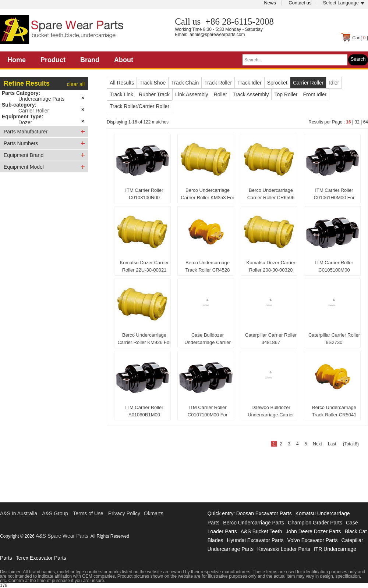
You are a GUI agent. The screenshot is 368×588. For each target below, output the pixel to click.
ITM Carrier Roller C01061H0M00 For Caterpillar (334, 196)
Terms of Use (88, 513)
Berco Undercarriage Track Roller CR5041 (334, 411)
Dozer (25, 122)
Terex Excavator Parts (41, 558)
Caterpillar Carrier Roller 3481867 (271, 339)
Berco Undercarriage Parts (254, 523)
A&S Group (55, 513)
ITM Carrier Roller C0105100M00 (334, 266)
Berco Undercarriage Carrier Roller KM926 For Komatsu (144, 340)
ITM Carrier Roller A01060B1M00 (144, 411)
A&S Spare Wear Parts (62, 536)
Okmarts (154, 513)
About (124, 60)
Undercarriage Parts (41, 99)
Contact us (300, 3)
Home (17, 60)
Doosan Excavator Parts (264, 513)
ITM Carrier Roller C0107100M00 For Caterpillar (208, 413)
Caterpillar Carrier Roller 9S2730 (334, 339)
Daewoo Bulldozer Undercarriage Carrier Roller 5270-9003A (271, 413)
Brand (90, 60)
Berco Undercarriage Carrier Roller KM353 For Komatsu (207, 196)
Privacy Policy (124, 513)
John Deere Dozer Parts (313, 531)
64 (366, 122)
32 (357, 122)
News (270, 3)
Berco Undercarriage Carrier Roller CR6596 (271, 194)
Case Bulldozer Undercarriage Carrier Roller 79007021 (208, 340)
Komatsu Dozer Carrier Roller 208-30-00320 (271, 266)
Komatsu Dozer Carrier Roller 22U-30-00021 (144, 266)
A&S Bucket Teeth (261, 531)
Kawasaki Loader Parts (284, 549)
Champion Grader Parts (315, 523)
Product (53, 60)
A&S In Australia (19, 513)
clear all (76, 84)
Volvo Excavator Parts (313, 540)
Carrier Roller (34, 111)
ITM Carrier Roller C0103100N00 (144, 194)
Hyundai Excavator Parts (255, 540)
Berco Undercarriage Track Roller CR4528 (208, 266)
